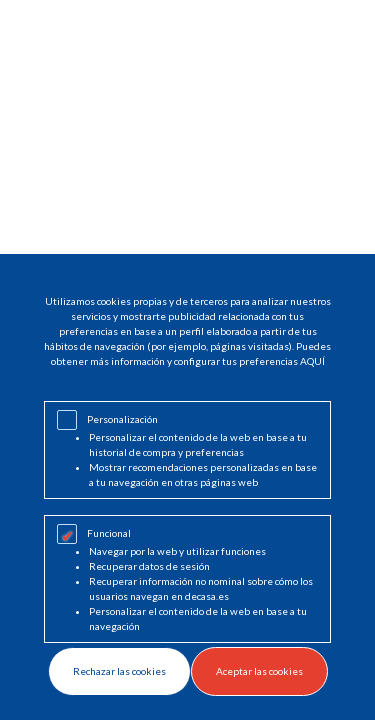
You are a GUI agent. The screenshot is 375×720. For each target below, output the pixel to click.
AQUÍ (312, 361)
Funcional (109, 533)
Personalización (122, 419)
